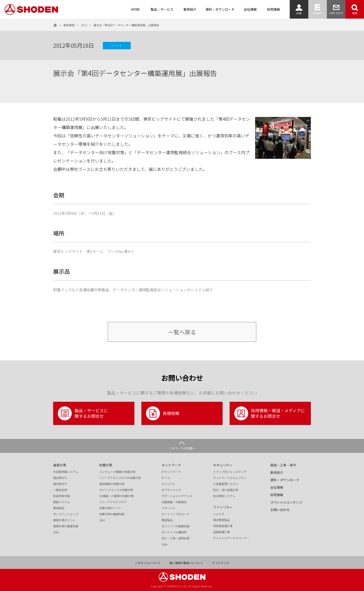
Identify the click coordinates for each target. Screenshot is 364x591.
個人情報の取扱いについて (186, 563)
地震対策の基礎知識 (112, 514)
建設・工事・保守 (283, 465)
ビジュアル (168, 484)
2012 (84, 25)
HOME (135, 9)
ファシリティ (223, 507)
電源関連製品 (221, 520)
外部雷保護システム (66, 472)
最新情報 (69, 25)
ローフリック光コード (175, 514)
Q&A (56, 532)
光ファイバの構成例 (174, 532)
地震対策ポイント (110, 508)
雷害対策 (60, 465)
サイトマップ (221, 563)
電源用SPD (60, 478)
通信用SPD (60, 484)
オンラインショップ (66, 514)
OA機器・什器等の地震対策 (116, 496)
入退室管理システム (226, 484)
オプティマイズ (171, 490)
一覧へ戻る (182, 332)
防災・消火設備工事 (226, 490)
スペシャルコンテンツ (286, 502)
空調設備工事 (221, 532)
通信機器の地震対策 (112, 484)
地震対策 (106, 465)
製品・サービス (162, 9)
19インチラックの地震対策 (116, 490)
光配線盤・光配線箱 (174, 502)
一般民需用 (60, 490)
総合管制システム (224, 496)
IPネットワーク (171, 472)
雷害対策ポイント (64, 520)
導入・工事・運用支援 (175, 538)
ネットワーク (171, 465)
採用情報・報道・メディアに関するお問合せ (270, 413)
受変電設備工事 (223, 526)
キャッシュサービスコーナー (231, 538)
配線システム (62, 502)
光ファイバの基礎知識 (175, 526)
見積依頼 (163, 413)
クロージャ (168, 508)
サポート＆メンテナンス (177, 496)
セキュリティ (223, 465)
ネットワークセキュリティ (230, 478)
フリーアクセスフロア (113, 502)
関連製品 (59, 508)
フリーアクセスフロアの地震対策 (120, 478)
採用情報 (273, 9)
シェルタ (219, 514)
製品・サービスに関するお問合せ (83, 413)
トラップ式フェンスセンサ (230, 472)
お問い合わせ (280, 510)
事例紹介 (190, 9)
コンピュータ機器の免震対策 (117, 472)
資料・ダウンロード (220, 9)
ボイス (166, 478)
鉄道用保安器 (62, 496)
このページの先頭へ (182, 448)
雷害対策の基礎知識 (66, 526)
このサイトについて (148, 563)
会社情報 (250, 9)
